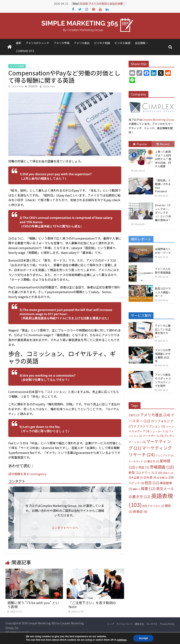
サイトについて (124, 624)
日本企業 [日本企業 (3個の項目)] (136, 477)
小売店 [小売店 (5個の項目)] (142, 467)
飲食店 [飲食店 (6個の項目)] (140, 511)
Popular (140, 144)
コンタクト (152, 624)
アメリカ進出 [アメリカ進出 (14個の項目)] (155, 415)
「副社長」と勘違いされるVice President (163, 186)
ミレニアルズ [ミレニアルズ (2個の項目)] (164, 455)
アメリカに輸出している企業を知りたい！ (163, 331)
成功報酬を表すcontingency (27, 474)
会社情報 (140, 43)
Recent (163, 144)
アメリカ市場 (62, 43)
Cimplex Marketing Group (158, 120)
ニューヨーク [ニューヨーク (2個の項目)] (159, 431)
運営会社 (139, 624)
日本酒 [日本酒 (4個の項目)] (150, 477)
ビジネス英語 (122, 43)
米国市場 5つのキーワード (163, 251)
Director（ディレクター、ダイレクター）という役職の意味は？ (163, 212)
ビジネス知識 (102, 43)
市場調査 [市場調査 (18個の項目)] (162, 467)
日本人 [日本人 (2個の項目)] (168, 473)
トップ (111, 624)
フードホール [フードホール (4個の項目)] (153, 436)
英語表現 (33, 86)
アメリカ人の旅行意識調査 (163, 271)
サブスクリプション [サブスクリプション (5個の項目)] (149, 426)
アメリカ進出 (82, 43)
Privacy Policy (167, 624)
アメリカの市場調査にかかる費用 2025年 (163, 356)
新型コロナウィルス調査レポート (163, 292)
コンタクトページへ (65, 528)
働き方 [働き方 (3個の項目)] (153, 461)
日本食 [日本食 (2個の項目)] (162, 478)
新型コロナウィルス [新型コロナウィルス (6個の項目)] (145, 473)
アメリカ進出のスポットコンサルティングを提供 (163, 380)
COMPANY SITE (25, 51)
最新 (19, 43)
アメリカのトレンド (38, 43)
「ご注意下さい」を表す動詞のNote (92, 605)
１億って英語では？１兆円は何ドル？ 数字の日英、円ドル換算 (163, 159)
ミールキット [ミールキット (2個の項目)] (138, 461)
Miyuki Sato (49, 86)
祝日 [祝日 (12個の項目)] (152, 483)
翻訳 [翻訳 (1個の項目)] (137, 489)
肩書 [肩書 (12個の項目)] (148, 488)
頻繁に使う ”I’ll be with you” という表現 (33, 605)
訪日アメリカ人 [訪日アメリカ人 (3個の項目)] (153, 506)
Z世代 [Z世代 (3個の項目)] (134, 415)
